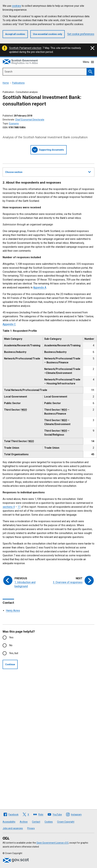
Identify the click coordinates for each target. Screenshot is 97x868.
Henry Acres (13, 611)
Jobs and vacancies (13, 828)
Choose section (48, 172)
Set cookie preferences (81, 34)
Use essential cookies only (48, 34)
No (11, 645)
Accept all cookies (15, 34)
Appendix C (9, 324)
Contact (36, 822)
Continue (10, 664)
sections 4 (9, 507)
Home (6, 83)
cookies (16, 6)
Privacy (31, 828)
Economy (14, 124)
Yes (11, 637)
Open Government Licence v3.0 (52, 843)
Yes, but (14, 653)
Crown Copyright (66, 822)
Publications (18, 83)
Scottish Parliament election (25, 48)
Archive (24, 822)
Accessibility (9, 822)
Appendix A (40, 288)
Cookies (49, 822)
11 (19, 507)
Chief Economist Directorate (30, 120)
